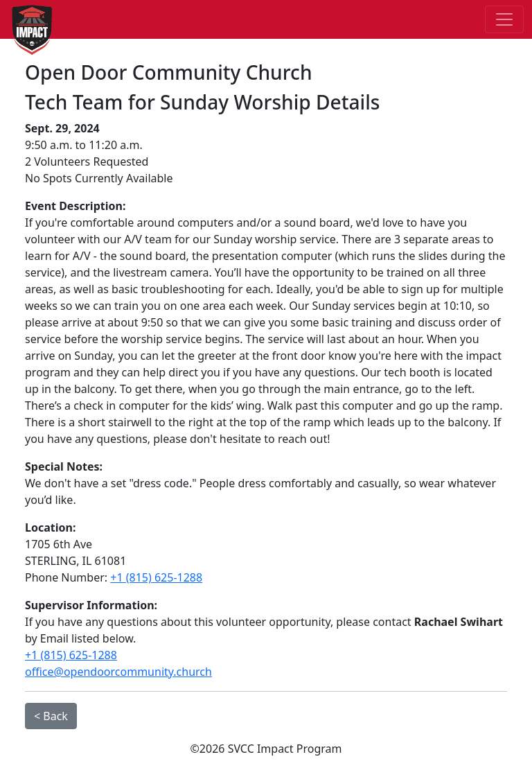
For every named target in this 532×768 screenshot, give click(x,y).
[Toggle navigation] (504, 19)
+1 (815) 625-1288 (156, 577)
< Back (51, 716)
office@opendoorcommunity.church (118, 672)
